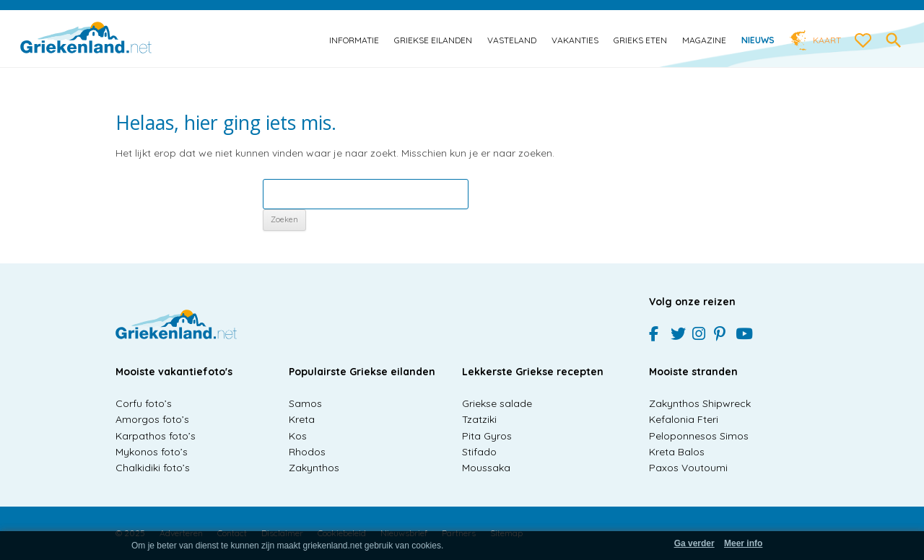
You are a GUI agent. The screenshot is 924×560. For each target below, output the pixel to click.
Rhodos (307, 452)
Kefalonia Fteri (684, 419)
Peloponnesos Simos (699, 436)
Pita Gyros (487, 436)
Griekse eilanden (433, 40)
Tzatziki (479, 419)
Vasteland (512, 40)
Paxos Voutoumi (688, 468)
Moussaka (486, 468)
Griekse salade (497, 403)
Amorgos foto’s (152, 419)
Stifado (479, 452)
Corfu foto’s (144, 403)
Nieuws (758, 40)
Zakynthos (314, 468)
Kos (298, 436)
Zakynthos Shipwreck (700, 403)
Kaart (827, 40)
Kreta (302, 419)
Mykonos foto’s (152, 452)
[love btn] (863, 41)
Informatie (354, 40)
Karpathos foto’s (156, 436)
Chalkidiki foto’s (153, 468)
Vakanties (575, 40)
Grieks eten (640, 40)
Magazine (704, 40)
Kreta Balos (677, 452)
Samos (305, 403)
